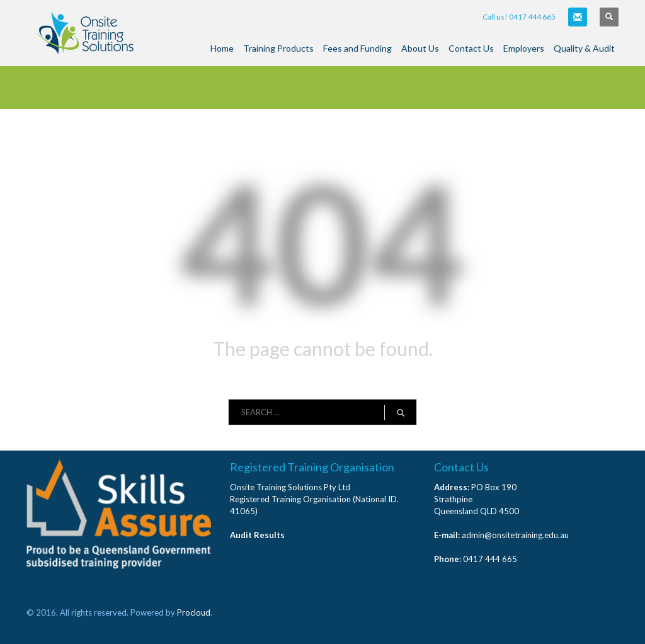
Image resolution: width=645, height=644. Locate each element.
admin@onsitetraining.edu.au (515, 535)
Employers (524, 48)
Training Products (278, 48)
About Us (420, 48)
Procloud (194, 612)
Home (222, 48)
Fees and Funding (357, 48)
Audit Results (257, 535)
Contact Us (471, 48)
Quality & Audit (584, 48)
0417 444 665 (532, 17)
